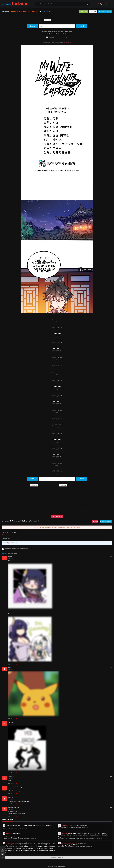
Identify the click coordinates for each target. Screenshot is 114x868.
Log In (109, 4)
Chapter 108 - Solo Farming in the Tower (14, 829)
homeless (64, 825)
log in (9, 543)
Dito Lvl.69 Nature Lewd (68, 843)
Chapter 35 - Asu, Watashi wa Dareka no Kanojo (16, 839)
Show (4, 534)
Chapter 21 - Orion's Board (10, 852)
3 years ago (10, 559)
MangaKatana (61, 867)
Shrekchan (64, 833)
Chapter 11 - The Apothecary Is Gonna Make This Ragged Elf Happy (77, 839)
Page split (83, 12)
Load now (59, 320)
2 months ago (29, 829)
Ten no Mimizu (10, 843)
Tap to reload (67, 43)
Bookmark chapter (105, 12)
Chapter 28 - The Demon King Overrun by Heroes (72, 847)
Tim (7, 825)
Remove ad (47, 20)
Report (93, 12)
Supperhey (9, 833)
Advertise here (83, 511)
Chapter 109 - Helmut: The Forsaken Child (70, 827)
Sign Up (101, 4)
